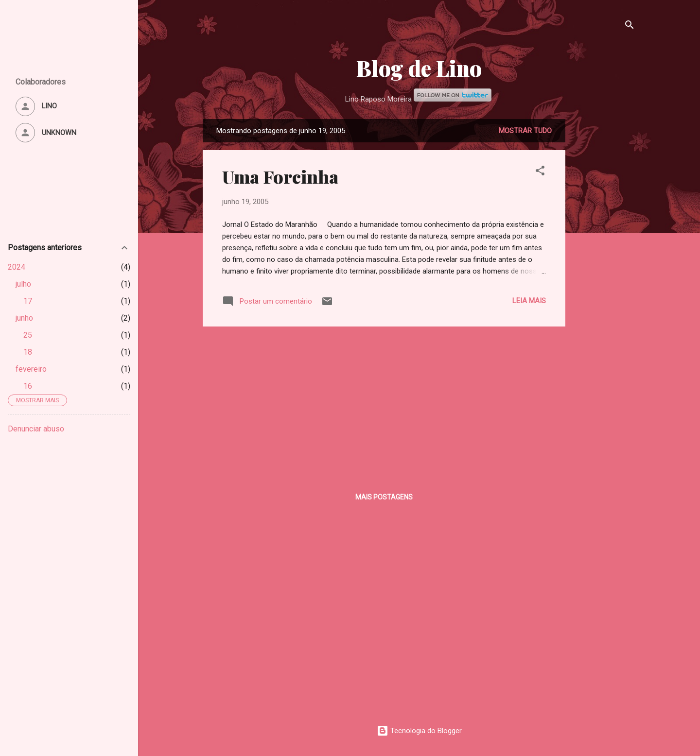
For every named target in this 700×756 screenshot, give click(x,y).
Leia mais (529, 301)
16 (28, 386)
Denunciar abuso (36, 429)
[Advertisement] (604, 265)
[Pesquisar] (630, 26)
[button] (540, 172)
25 (28, 335)
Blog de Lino (419, 68)
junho (24, 318)
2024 (17, 267)
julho (23, 284)
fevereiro (31, 369)
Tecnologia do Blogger (419, 731)
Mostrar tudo (525, 131)
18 (28, 352)
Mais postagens (384, 497)
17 (28, 301)
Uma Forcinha (280, 176)
